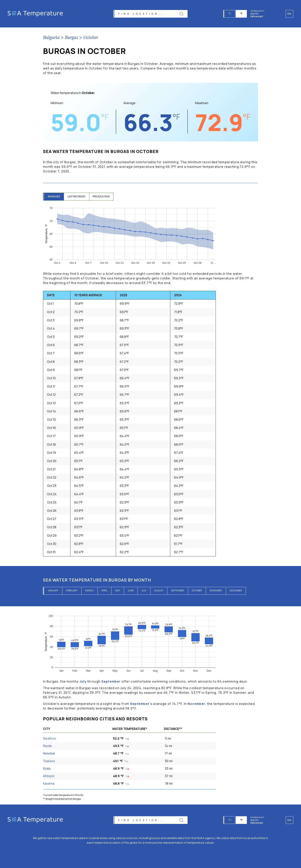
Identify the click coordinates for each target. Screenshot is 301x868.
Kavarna (49, 783)
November (216, 590)
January (53, 590)
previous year (102, 196)
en (289, 820)
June (131, 590)
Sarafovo (50, 738)
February (72, 590)
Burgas (72, 38)
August (159, 590)
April (104, 590)
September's (141, 704)
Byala (47, 768)
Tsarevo (49, 761)
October (91, 38)
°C (230, 14)
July (144, 590)
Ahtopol (49, 776)
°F (241, 14)
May (118, 590)
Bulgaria (51, 38)
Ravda (47, 746)
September (178, 590)
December (236, 590)
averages (54, 196)
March (89, 590)
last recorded (77, 196)
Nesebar (49, 753)
